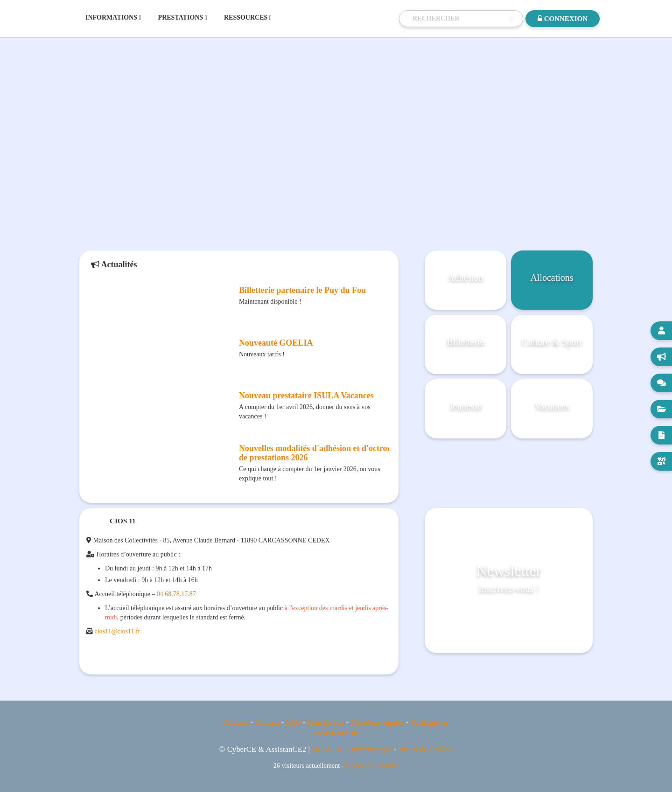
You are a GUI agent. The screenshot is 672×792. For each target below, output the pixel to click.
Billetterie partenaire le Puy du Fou (302, 290)
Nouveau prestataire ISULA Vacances (306, 396)
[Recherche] (459, 19)
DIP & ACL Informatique (352, 749)
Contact (267, 722)
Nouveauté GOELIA (276, 343)
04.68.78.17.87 (176, 594)
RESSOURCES (248, 18)
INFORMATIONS (113, 18)
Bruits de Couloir (426, 749)
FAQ (293, 722)
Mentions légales (377, 722)
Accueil (236, 722)
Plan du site (326, 722)
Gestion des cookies (372, 765)
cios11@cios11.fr (118, 631)
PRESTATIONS (183, 18)
